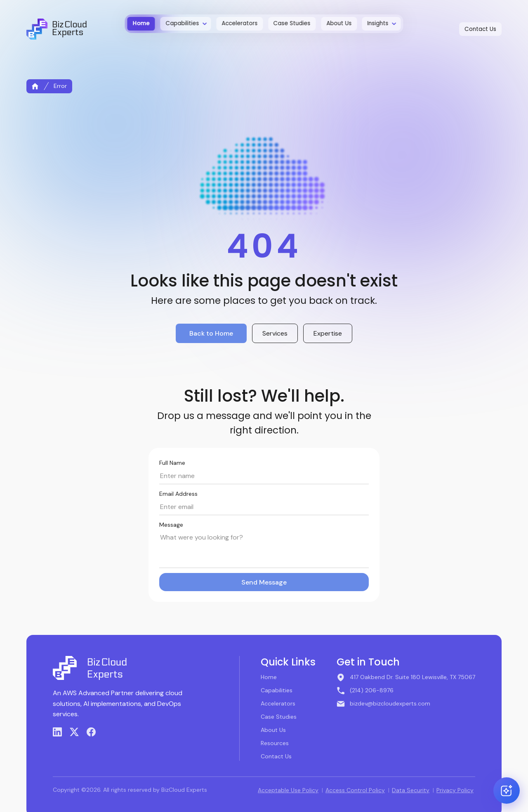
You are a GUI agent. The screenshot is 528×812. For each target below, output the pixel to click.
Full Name (172, 463)
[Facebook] (91, 732)
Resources (275, 743)
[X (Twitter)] (74, 732)
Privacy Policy (455, 790)
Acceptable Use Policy (288, 790)
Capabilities (277, 690)
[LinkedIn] (57, 732)
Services (275, 333)
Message (171, 525)
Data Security (411, 790)
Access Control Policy (355, 790)
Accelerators (278, 703)
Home (269, 677)
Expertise (328, 333)
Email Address (178, 494)
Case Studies (279, 717)
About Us (273, 730)
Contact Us (276, 756)
